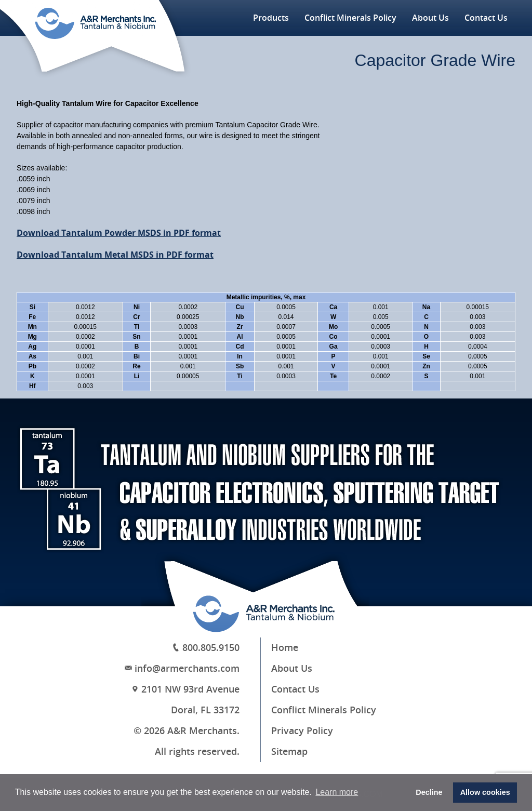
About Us (430, 18)
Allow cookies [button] (485, 792)
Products (271, 18)
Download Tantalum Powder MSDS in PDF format (119, 233)
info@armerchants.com (187, 669)
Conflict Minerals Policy (350, 18)
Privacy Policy (302, 731)
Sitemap (289, 752)
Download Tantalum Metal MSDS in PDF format (115, 255)
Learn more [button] (337, 792)
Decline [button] (429, 792)
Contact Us (486, 18)
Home (285, 648)
